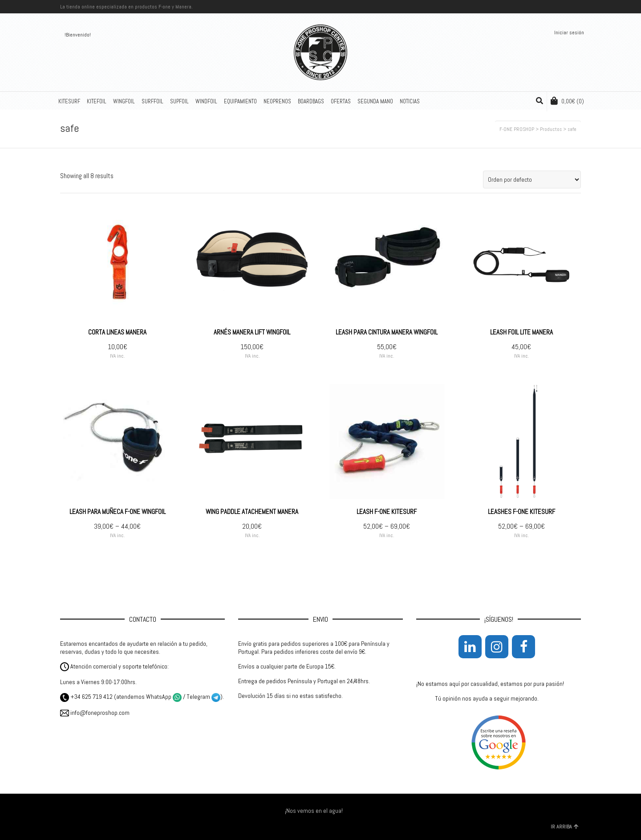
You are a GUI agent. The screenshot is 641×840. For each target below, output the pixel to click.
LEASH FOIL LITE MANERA (521, 332)
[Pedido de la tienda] (532, 179)
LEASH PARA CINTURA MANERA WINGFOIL (387, 332)
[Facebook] (523, 647)
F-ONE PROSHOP (517, 129)
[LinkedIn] (470, 647)
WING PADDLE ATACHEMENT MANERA (252, 512)
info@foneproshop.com (95, 713)
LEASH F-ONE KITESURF (387, 512)
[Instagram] (497, 647)
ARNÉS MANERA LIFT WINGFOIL (252, 332)
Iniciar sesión (569, 33)
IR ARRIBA (565, 827)
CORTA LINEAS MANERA (117, 332)
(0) (567, 101)
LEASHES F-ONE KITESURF (521, 512)
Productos (551, 129)
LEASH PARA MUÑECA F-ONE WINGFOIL (118, 512)
